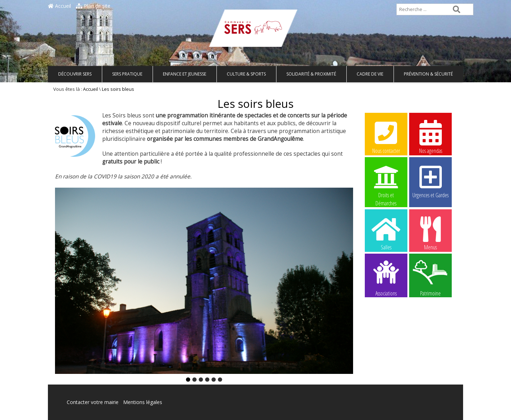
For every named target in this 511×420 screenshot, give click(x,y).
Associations (386, 278)
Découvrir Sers (75, 74)
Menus (430, 233)
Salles (386, 233)
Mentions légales (143, 402)
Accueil (59, 6)
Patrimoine (430, 278)
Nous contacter (386, 137)
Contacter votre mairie (93, 402)
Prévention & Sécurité (428, 74)
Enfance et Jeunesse (185, 74)
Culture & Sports (246, 74)
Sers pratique (127, 74)
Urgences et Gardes (430, 181)
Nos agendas (430, 137)
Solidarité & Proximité (311, 74)
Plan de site (93, 6)
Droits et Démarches (386, 181)
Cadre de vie (370, 74)
